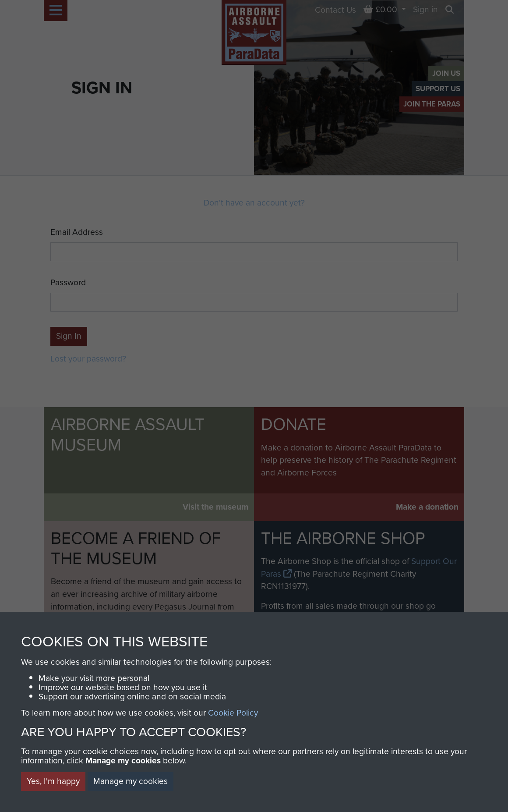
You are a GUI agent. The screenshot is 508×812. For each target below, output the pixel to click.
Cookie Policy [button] (233, 713)
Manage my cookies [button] (131, 781)
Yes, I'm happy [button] (53, 781)
